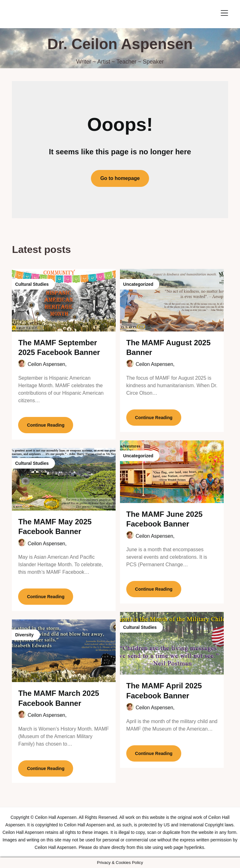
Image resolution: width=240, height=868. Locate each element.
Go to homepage (120, 178)
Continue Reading (46, 425)
